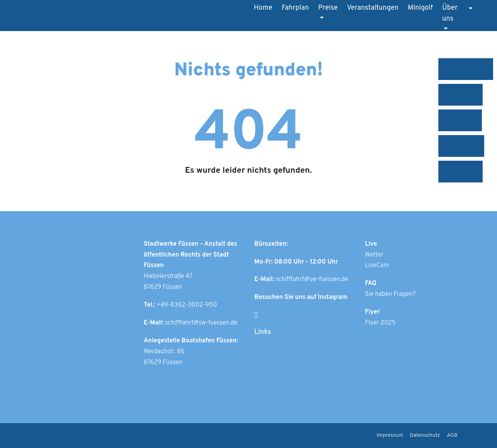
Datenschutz (425, 435)
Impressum (390, 435)
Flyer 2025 (380, 323)
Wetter (374, 255)
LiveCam (377, 266)
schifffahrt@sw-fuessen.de (201, 323)
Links (263, 332)
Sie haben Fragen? (390, 294)
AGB (452, 435)
